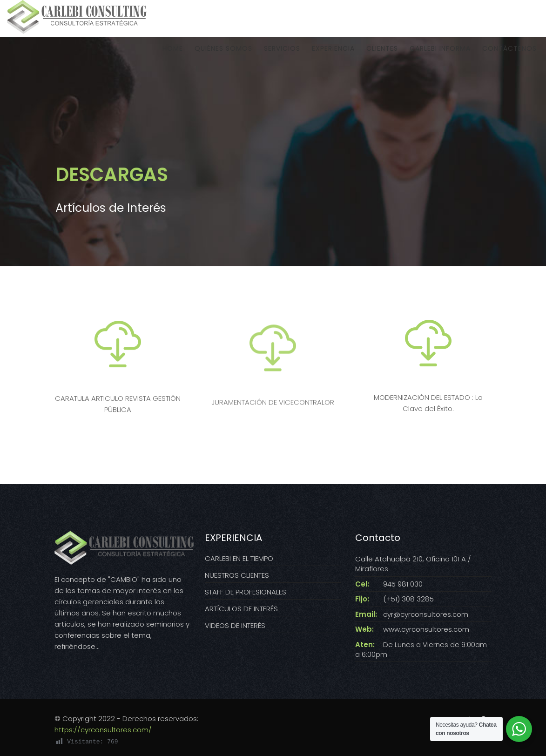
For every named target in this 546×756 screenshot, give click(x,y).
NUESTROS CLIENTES (237, 575)
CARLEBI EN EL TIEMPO (239, 558)
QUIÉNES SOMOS (223, 53)
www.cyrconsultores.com (426, 629)
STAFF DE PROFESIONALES (246, 592)
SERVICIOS (282, 53)
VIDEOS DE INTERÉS (235, 625)
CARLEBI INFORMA (440, 53)
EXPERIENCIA (333, 53)
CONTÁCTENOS (509, 53)
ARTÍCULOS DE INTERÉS (241, 609)
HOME (173, 53)
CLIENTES (382, 53)
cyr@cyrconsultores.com (426, 614)
